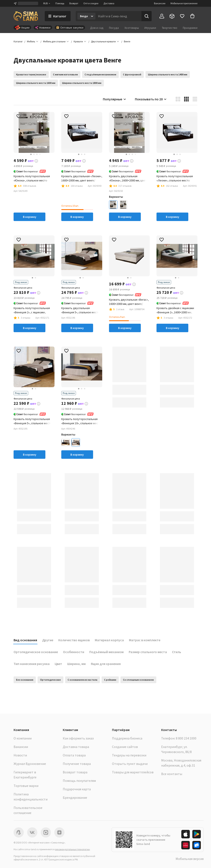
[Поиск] (147, 16)
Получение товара (77, 764)
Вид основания (25, 640)
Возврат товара (75, 772)
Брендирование (75, 798)
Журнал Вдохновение (30, 764)
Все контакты (172, 774)
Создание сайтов (125, 747)
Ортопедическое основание (36, 652)
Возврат (74, 3)
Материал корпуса (109, 640)
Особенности (74, 652)
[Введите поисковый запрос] (118, 16)
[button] (127, 41)
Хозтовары (132, 28)
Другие (48, 640)
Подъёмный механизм (106, 652)
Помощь (60, 3)
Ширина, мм (76, 664)
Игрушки (150, 28)
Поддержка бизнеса (127, 738)
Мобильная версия (190, 859)
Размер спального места (148, 652)
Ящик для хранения (106, 664)
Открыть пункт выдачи (130, 764)
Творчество (170, 28)
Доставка (109, 3)
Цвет (58, 664)
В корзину (30, 217)
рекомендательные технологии (72, 849)
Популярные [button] (115, 99)
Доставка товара (76, 747)
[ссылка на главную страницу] (26, 16)
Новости (20, 755)
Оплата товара (74, 755)
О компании (23, 738)
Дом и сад (97, 28)
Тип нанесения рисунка (32, 664)
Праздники (190, 28)
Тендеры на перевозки (129, 755)
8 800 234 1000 (186, 738)
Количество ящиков (74, 640)
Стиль (177, 652)
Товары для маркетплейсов (133, 772)
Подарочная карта (77, 789)
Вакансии (160, 3)
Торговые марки (26, 786)
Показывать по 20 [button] (151, 99)
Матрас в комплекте (145, 640)
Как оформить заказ (78, 738)
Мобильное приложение (184, 3)
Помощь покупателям (79, 781)
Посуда (114, 28)
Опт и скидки (91, 3)
